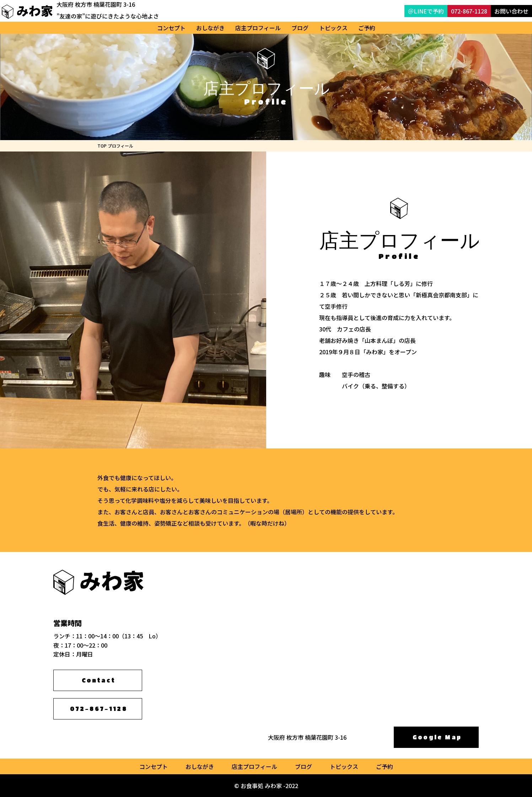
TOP (102, 146)
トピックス (333, 28)
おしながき (210, 28)
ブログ (300, 28)
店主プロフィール (258, 28)
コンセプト (171, 28)
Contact (99, 680)
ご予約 (367, 28)
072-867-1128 (99, 709)
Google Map (437, 737)
